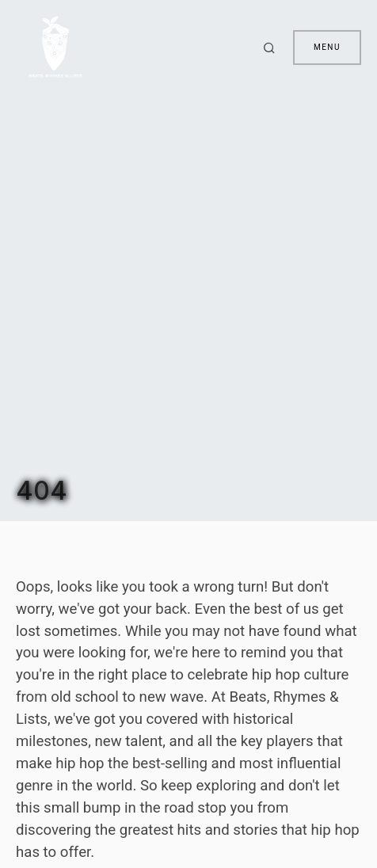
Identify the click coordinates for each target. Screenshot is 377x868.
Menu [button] (327, 47)
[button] (272, 48)
